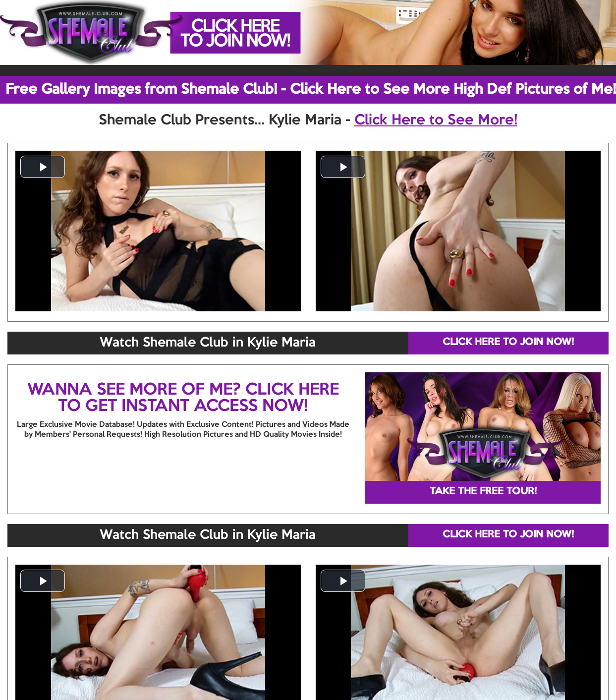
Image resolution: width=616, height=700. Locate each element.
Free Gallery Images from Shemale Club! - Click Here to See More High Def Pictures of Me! (311, 90)
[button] (43, 167)
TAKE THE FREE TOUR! (483, 492)
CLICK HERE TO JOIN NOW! (508, 343)
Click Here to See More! (436, 120)
